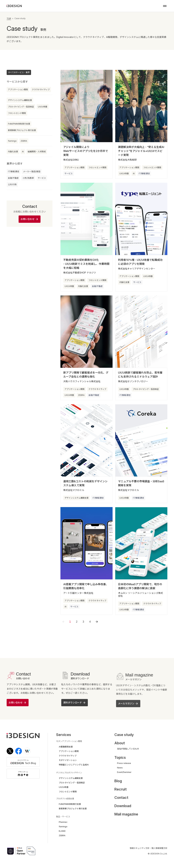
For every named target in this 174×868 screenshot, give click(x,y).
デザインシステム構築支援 (20, 100)
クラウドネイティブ (41, 90)
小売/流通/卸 (28, 178)
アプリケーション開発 (18, 90)
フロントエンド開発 (17, 113)
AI (23, 152)
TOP (9, 19)
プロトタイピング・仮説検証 (21, 107)
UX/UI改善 (43, 107)
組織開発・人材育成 (37, 152)
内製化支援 (13, 152)
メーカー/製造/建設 (32, 171)
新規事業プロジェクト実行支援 (22, 130)
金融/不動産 (13, 178)
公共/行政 (12, 184)
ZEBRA (24, 141)
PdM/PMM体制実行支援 (19, 124)
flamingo (12, 141)
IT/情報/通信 (14, 171)
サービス (42, 178)
